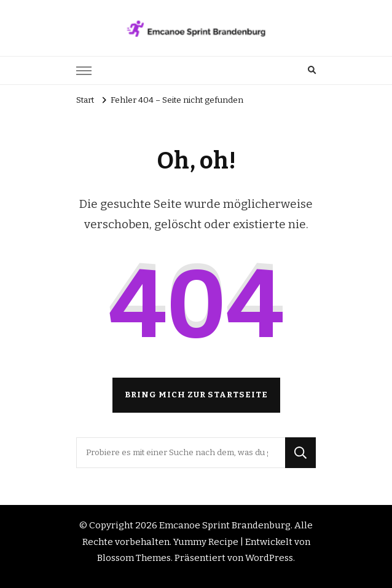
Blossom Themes (134, 558)
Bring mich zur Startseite (196, 395)
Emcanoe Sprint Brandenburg (225, 525)
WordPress (269, 558)
